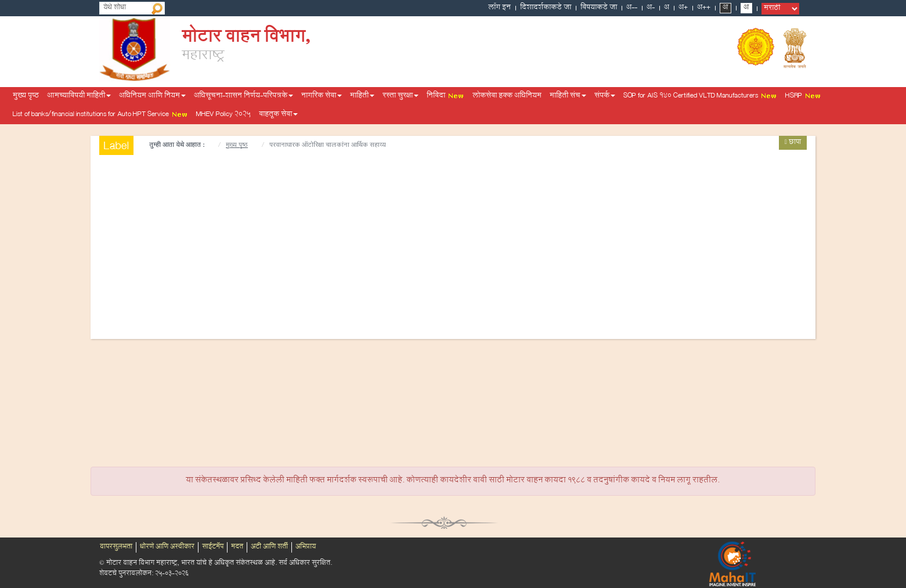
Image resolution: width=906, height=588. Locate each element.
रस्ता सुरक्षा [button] (400, 96)
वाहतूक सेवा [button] (278, 115)
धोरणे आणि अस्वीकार (167, 547)
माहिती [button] (362, 96)
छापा (793, 143)
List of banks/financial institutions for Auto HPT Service (100, 115)
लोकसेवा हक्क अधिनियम (507, 96)
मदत (237, 547)
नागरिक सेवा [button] (322, 96)
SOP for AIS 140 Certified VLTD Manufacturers (700, 96)
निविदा (445, 96)
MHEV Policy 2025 (223, 115)
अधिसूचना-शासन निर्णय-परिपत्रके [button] (243, 96)
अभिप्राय (306, 547)
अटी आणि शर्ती (269, 547)
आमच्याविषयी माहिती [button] (79, 96)
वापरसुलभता (116, 547)
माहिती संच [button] (568, 96)
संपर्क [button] (605, 96)
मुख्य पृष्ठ (26, 96)
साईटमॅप (213, 547)
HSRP (803, 96)
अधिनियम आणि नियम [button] (152, 96)
